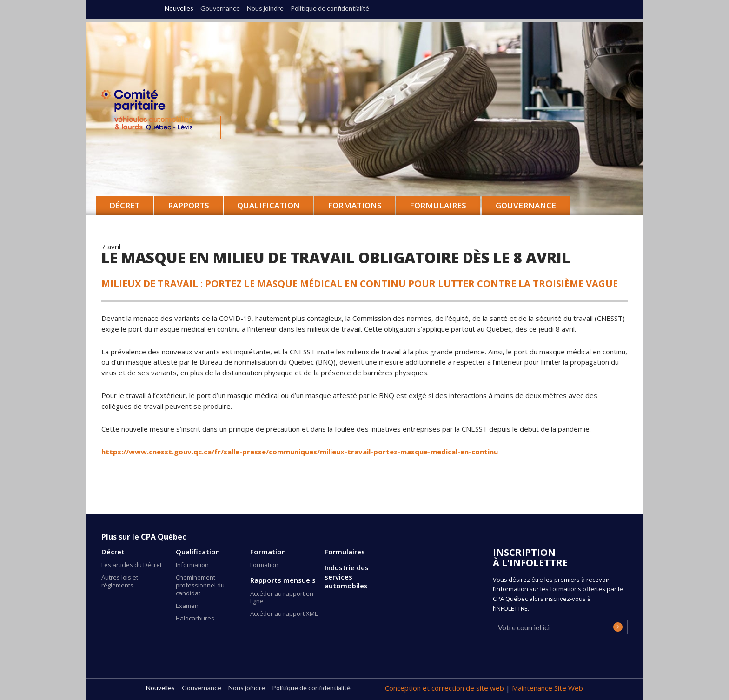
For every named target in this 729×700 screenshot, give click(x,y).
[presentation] (563, 655)
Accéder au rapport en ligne (282, 597)
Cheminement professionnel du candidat (200, 585)
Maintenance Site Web (547, 688)
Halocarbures (195, 618)
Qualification (198, 552)
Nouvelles (179, 8)
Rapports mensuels (283, 580)
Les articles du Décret (132, 565)
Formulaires (345, 552)
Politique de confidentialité (330, 8)
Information (192, 565)
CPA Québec (152, 112)
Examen (187, 606)
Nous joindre (265, 8)
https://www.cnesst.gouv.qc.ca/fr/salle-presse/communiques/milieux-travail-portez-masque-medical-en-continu (300, 452)
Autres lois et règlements (120, 581)
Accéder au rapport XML (284, 613)
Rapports (189, 205)
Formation (268, 552)
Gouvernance (526, 205)
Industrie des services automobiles (347, 577)
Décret (113, 552)
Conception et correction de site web (445, 688)
